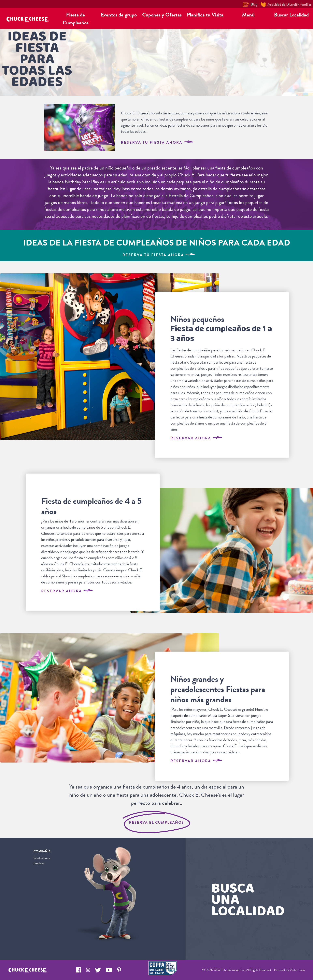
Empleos (39, 863)
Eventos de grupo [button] (119, 15)
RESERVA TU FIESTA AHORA (157, 142)
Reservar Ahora (196, 438)
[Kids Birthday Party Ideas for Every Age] (156, 245)
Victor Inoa (297, 970)
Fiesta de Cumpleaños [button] (76, 19)
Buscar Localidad (291, 15)
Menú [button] (248, 15)
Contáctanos (42, 858)
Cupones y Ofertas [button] (162, 15)
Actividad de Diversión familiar (286, 5)
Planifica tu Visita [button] (205, 15)
